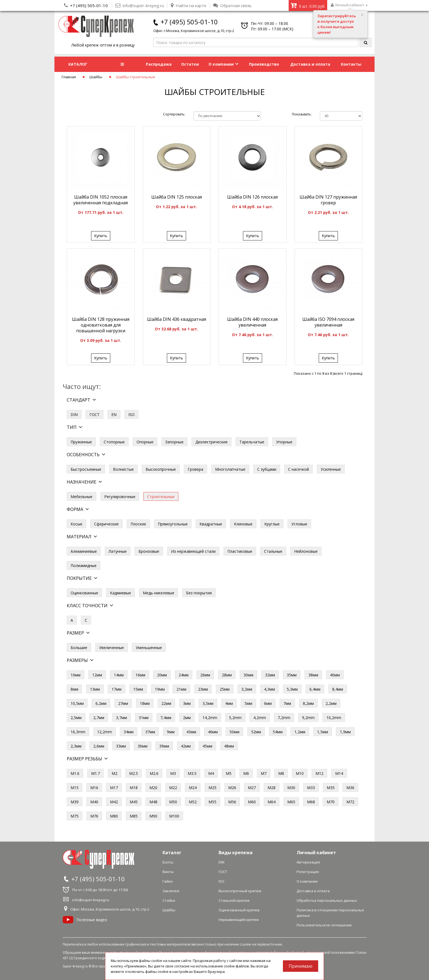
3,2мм (247, 689)
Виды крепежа (236, 853)
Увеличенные (111, 648)
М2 (115, 773)
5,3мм (292, 689)
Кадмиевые (121, 593)
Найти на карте (189, 5)
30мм (248, 675)
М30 (291, 788)
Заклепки (171, 891)
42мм (186, 746)
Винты (168, 872)
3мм (187, 703)
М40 (94, 802)
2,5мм (76, 718)
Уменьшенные (149, 648)
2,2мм (331, 703)
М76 (94, 816)
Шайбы (96, 77)
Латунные (118, 551)
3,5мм (208, 703)
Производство (264, 64)
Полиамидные (84, 565)
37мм (150, 732)
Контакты (351, 64)
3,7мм (121, 718)
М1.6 (75, 773)
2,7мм (99, 718)
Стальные (273, 551)
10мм (76, 675)
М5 (229, 773)
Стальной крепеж (234, 900)
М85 (134, 816)
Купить (101, 236)
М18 (134, 788)
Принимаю (301, 966)
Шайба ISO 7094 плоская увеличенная (328, 322)
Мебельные (82, 497)
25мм (225, 689)
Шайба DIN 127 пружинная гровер (328, 200)
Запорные (174, 442)
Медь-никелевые (159, 593)
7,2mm (284, 718)
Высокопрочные (161, 469)
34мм (129, 732)
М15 (75, 788)
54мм (278, 732)
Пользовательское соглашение (324, 925)
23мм (203, 689)
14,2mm (210, 718)
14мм (119, 675)
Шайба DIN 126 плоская (252, 197)
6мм (268, 703)
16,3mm (78, 732)
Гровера (195, 469)
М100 (174, 816)
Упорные (284, 442)
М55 (212, 802)
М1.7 (95, 773)
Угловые (299, 524)
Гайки (168, 881)
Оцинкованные (84, 593)
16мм (140, 675)
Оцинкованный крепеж (239, 910)
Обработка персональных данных (327, 900)
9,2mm (308, 718)
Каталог (172, 853)
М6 (246, 773)
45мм (207, 746)
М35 (331, 788)
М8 (281, 773)
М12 (319, 773)
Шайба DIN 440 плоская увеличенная (252, 322)
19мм (160, 689)
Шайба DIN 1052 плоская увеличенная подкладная (101, 200)
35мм (292, 675)
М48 (153, 802)
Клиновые (243, 524)
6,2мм (101, 703)
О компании (223, 64)
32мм (270, 675)
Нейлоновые (306, 551)
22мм (166, 703)
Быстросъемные (86, 469)
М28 (272, 788)
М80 (114, 816)
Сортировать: (174, 114)
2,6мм (99, 746)
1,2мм (300, 732)
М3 (173, 773)
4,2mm (260, 718)
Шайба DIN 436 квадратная (176, 319)
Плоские (138, 524)
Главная (69, 77)
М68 (311, 802)
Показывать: (302, 114)
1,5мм (323, 732)
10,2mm (334, 718)
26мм (205, 675)
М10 (300, 773)
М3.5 (192, 773)
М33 (311, 788)
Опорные (145, 442)
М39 (75, 802)
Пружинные (81, 442)
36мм (143, 746)
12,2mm (105, 732)
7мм (287, 703)
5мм (248, 703)
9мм (171, 732)
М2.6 (154, 773)
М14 (339, 773)
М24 (193, 788)
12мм (97, 675)
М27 (252, 788)
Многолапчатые (230, 469)
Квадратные (211, 524)
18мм (145, 703)
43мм (191, 732)
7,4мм (166, 718)
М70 (331, 802)
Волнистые (123, 469)
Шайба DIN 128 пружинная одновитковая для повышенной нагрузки (101, 325)
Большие (79, 648)
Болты (168, 862)
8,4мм (338, 689)
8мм (74, 689)
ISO (131, 415)
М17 (114, 788)
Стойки (169, 900)
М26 (232, 788)
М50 (173, 802)
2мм (187, 718)
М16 (94, 788)
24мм (184, 675)
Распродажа (159, 64)
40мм (335, 675)
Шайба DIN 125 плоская (177, 197)
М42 (114, 802)
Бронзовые (149, 551)
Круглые (272, 524)
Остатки (190, 64)
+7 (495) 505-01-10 (89, 5)
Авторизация (308, 862)
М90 (153, 816)
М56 (232, 802)
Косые (76, 524)
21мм (181, 689)
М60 (252, 802)
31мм (144, 718)
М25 (212, 788)
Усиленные (331, 469)
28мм (227, 675)
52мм (256, 732)
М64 (272, 802)
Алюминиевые (84, 551)
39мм (164, 746)
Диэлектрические (211, 442)
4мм (229, 703)
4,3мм (269, 689)
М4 (211, 773)
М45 (134, 802)
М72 (350, 802)
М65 (291, 802)
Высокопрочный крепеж (240, 891)
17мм (117, 689)
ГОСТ (95, 415)
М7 (264, 773)
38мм (313, 675)
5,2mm (235, 718)
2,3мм (76, 746)
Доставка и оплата (310, 64)
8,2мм (308, 703)
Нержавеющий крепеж (239, 920)
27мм (123, 703)
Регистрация (308, 872)
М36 (350, 788)
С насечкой (298, 469)
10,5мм (77, 703)
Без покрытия (199, 593)
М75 (75, 816)
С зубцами (267, 469)
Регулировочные (120, 497)
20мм (162, 675)
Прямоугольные (173, 524)
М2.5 (134, 773)
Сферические (106, 524)
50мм (234, 732)
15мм (138, 689)
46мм (213, 732)
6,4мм (315, 689)
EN (114, 415)
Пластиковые (240, 551)
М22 (173, 788)
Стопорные (114, 442)
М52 (193, 802)
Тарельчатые (252, 442)
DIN (74, 415)
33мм (121, 746)
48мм (229, 746)
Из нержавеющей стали (193, 551)
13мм (95, 689)
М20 (153, 788)
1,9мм (345, 732)
